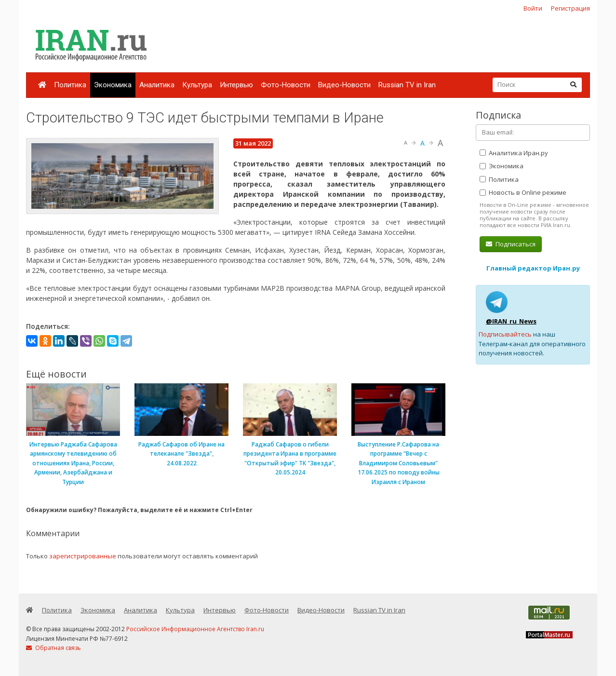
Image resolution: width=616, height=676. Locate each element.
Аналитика (157, 85)
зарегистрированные (83, 556)
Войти (533, 8)
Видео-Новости (344, 85)
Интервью (236, 85)
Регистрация (570, 8)
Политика (70, 85)
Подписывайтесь (505, 334)
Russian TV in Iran (407, 85)
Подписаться (511, 244)
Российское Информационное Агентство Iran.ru (195, 629)
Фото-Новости (286, 85)
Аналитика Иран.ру (514, 153)
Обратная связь (54, 648)
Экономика (113, 85)
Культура (197, 85)
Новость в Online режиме (523, 192)
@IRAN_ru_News (511, 321)
